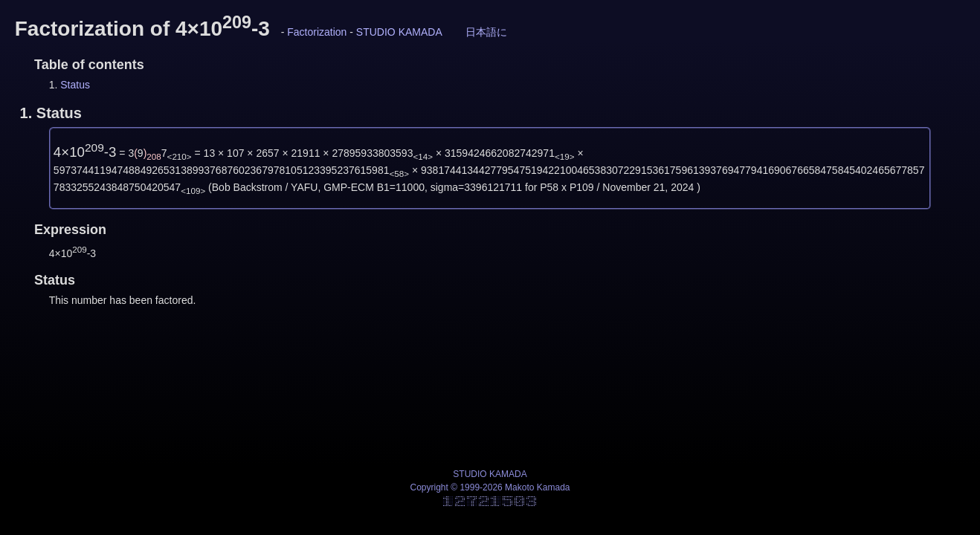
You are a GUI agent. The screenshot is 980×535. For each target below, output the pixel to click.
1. (51, 113)
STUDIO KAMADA (399, 32)
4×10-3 (85, 152)
